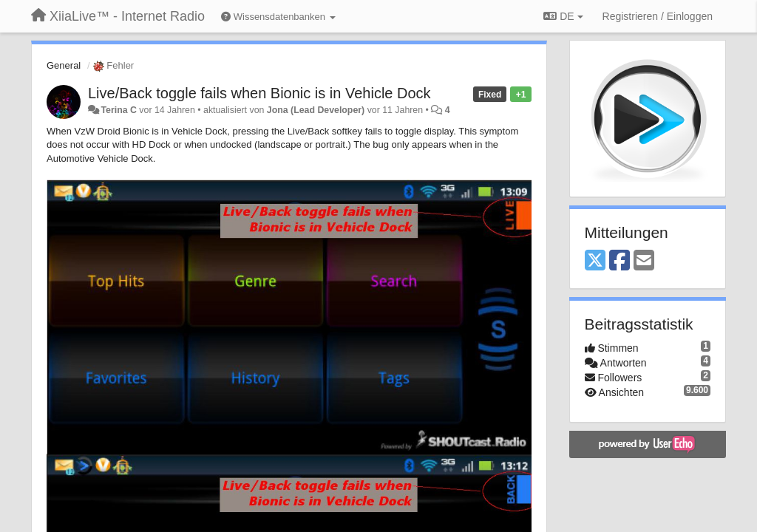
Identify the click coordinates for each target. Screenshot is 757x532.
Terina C (118, 110)
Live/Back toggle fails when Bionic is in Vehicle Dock (259, 93)
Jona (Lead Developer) (316, 110)
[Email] (644, 261)
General (64, 65)
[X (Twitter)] (595, 261)
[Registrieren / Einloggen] (658, 16)
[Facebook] (619, 261)
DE (563, 16)
